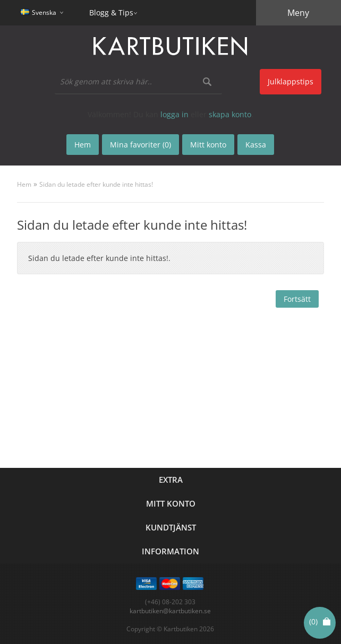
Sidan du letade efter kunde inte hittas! (96, 184)
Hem (24, 184)
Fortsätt (297, 299)
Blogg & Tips (111, 12)
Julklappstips (291, 81)
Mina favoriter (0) (140, 145)
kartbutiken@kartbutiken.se (170, 611)
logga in (174, 114)
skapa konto (230, 114)
